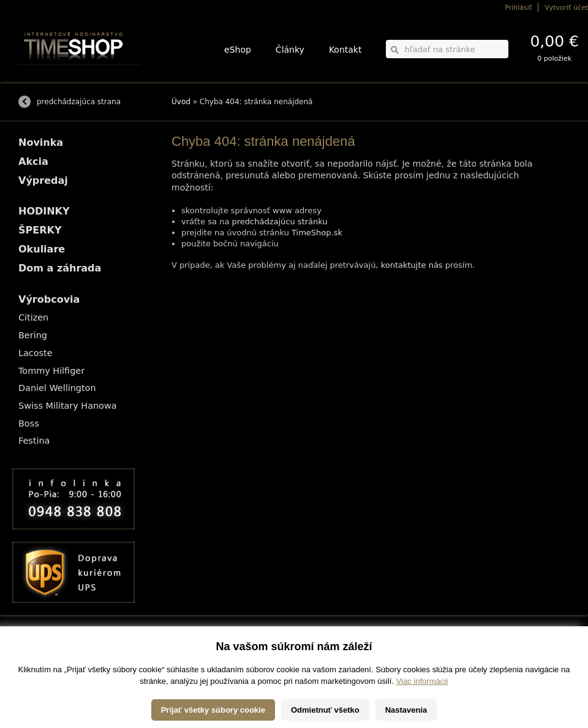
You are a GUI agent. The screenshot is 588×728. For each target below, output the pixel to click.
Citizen (33, 317)
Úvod (181, 102)
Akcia (33, 161)
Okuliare (42, 249)
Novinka (41, 142)
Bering (33, 335)
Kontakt (345, 50)
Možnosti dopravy (42, 648)
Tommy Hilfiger (51, 371)
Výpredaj (43, 180)
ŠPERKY (40, 230)
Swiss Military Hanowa (68, 406)
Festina (34, 441)
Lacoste (36, 353)
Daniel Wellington (57, 388)
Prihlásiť (518, 8)
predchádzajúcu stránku (280, 222)
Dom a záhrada (60, 268)
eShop (238, 50)
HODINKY (44, 211)
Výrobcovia (49, 299)
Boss (29, 423)
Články (290, 50)
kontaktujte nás (412, 265)
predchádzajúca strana (79, 102)
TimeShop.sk (317, 233)
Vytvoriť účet (566, 8)
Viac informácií (422, 715)
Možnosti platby (40, 657)
